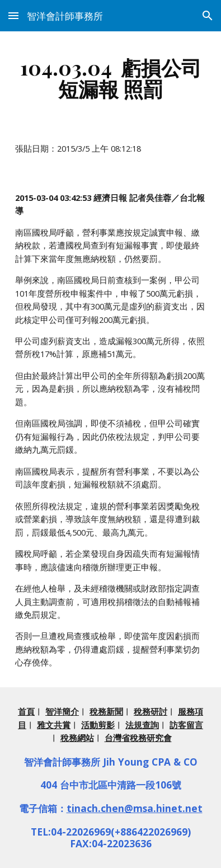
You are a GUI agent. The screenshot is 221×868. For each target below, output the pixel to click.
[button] (13, 15)
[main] (110, 78)
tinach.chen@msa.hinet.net (135, 808)
